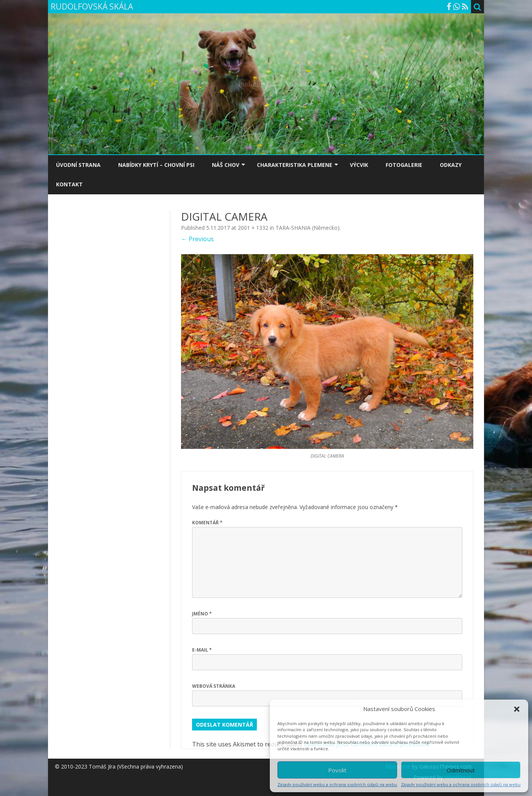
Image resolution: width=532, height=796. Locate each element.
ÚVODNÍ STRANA (78, 165)
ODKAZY (451, 165)
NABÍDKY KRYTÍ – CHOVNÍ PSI (156, 165)
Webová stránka (214, 686)
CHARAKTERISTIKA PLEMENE (295, 165)
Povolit (337, 770)
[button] (517, 709)
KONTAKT (69, 184)
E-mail (202, 650)
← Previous (197, 239)
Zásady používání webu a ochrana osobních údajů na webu (337, 784)
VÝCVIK (359, 165)
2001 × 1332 (253, 228)
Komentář (207, 523)
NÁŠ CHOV (226, 165)
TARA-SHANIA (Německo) (308, 228)
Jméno (202, 614)
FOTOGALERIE (404, 165)
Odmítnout (461, 770)
